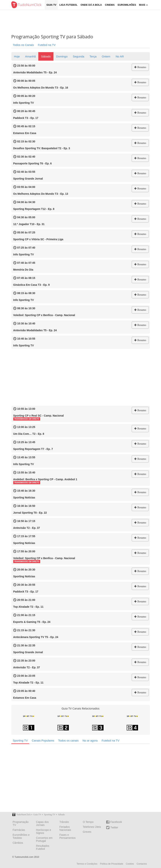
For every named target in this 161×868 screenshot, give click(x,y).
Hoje (17, 56)
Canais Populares (43, 740)
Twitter (112, 828)
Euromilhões (127, 5)
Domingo (62, 56)
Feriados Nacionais (65, 828)
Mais (143, 5)
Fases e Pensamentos (68, 836)
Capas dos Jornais (42, 823)
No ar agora (90, 740)
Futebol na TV (47, 45)
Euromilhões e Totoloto (21, 836)
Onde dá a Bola (91, 5)
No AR (120, 56)
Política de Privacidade (112, 864)
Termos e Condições (87, 864)
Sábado (46, 56)
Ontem (106, 56)
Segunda (79, 56)
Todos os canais (68, 740)
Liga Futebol (68, 5)
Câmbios (18, 843)
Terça (93, 56)
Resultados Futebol (43, 847)
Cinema (110, 5)
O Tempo (88, 822)
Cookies (130, 864)
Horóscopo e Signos (44, 831)
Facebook (114, 822)
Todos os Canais (23, 45)
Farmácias (19, 830)
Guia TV (51, 5)
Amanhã (30, 56)
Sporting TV (20, 740)
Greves (87, 832)
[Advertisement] (83, 22)
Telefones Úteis (92, 827)
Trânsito (64, 822)
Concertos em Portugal (44, 839)
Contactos (142, 864)
